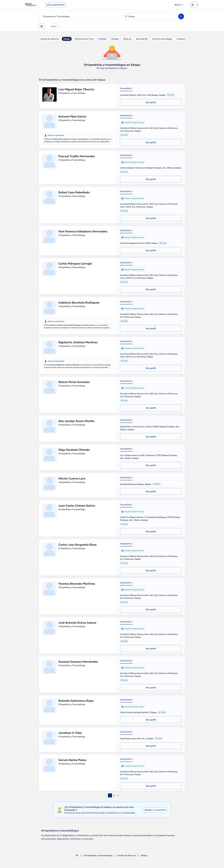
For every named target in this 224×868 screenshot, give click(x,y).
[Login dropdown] (194, 5)
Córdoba (102, 39)
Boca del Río (142, 39)
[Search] (181, 16)
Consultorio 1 (126, 88)
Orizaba (115, 39)
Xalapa (67, 39)
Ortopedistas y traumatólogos (98, 855)
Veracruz (127, 39)
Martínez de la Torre (84, 39)
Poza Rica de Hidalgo (162, 39)
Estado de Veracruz (50, 39)
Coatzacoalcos (184, 39)
